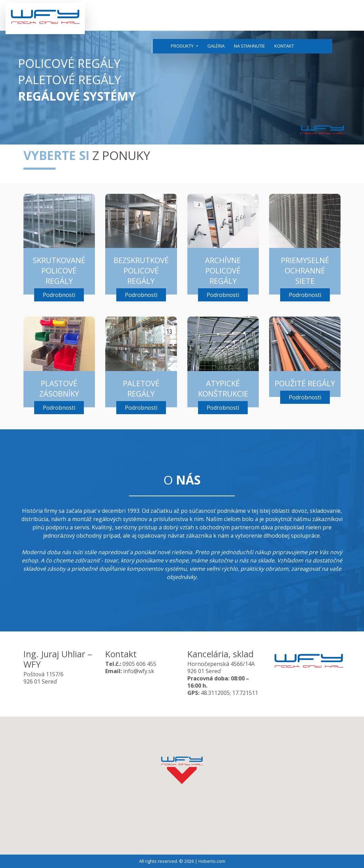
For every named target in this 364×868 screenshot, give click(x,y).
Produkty (183, 46)
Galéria (216, 46)
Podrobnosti (59, 295)
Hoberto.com (212, 861)
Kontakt (284, 46)
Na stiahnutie (249, 46)
